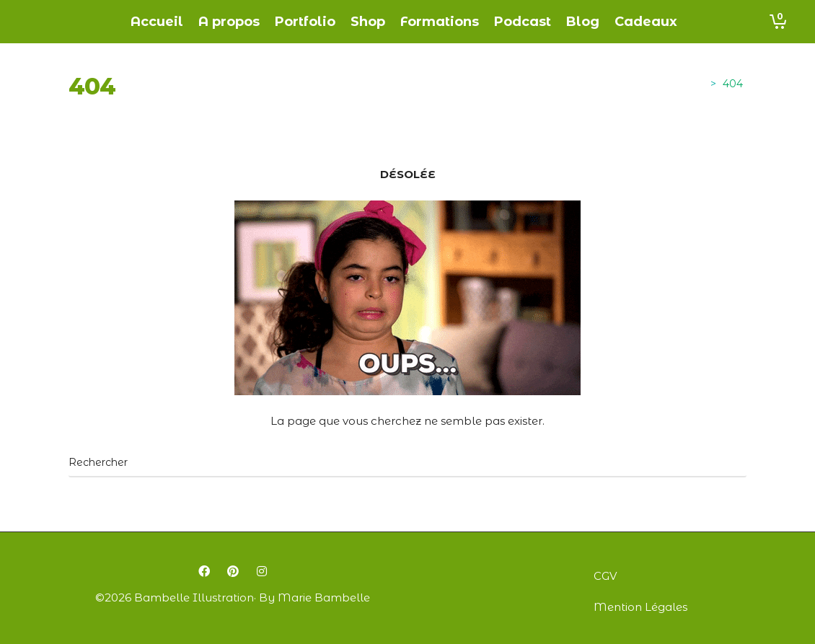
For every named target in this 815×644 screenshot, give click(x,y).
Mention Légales (640, 607)
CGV (605, 576)
